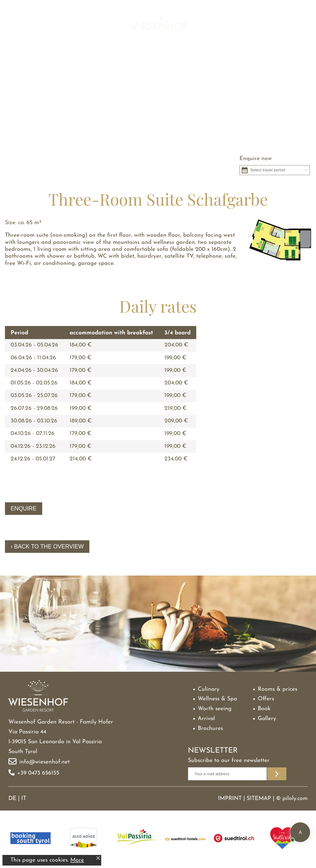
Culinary (208, 689)
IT (24, 799)
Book (264, 709)
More (77, 860)
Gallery (267, 719)
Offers (266, 699)
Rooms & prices (277, 689)
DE (12, 799)
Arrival (206, 719)
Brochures (210, 729)
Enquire (24, 508)
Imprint (230, 799)
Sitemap (259, 799)
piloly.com (295, 799)
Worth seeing (215, 709)
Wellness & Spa (217, 699)
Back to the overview (49, 546)
